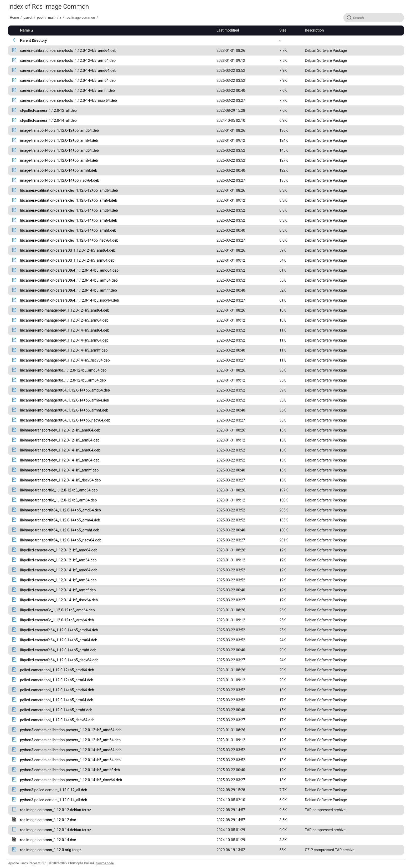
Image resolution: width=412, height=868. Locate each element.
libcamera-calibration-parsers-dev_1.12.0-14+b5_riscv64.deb (69, 240)
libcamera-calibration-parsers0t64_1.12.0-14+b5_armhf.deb (68, 290)
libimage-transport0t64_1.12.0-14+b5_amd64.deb (60, 510)
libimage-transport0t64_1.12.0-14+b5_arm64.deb (60, 520)
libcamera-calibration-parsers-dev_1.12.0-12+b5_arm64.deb (68, 200)
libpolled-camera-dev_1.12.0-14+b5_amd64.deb (59, 570)
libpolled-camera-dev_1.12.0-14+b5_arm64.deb (58, 580)
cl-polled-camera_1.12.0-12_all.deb (48, 110)
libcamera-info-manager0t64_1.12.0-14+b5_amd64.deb (65, 390)
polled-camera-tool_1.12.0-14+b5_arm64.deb (56, 700)
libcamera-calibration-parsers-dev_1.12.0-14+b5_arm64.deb (68, 220)
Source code (105, 863)
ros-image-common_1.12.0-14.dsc (48, 840)
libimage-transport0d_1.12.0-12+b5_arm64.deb (58, 500)
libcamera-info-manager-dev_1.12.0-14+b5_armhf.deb (64, 350)
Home (14, 17)
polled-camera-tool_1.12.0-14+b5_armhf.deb (56, 710)
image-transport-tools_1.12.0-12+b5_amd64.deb (59, 130)
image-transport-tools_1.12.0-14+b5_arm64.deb (59, 160)
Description (314, 30)
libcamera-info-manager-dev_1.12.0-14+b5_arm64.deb (64, 340)
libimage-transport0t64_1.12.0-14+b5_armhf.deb (60, 530)
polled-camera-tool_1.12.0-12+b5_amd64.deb (57, 670)
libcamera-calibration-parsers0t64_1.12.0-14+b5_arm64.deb (69, 280)
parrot (28, 17)
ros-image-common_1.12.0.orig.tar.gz (51, 850)
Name (25, 30)
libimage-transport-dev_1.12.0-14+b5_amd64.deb (60, 450)
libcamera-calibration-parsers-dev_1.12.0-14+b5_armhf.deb (68, 230)
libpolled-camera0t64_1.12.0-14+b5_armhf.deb (58, 650)
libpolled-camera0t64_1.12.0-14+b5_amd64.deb (59, 630)
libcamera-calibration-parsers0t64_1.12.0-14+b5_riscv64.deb (69, 300)
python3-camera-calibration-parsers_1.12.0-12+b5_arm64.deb (70, 740)
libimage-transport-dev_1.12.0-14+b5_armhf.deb (59, 470)
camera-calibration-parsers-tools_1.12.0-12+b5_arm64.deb (68, 60)
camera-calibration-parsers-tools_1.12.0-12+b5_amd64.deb (68, 50)
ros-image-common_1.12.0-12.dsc (48, 820)
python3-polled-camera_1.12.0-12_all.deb (53, 790)
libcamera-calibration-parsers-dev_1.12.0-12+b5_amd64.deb (69, 190)
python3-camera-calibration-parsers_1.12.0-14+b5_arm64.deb (70, 760)
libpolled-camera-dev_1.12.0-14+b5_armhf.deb (58, 590)
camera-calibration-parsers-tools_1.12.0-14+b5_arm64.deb (68, 80)
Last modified (228, 30)
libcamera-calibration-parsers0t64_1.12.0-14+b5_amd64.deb (69, 270)
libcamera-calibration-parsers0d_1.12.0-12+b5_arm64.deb (67, 260)
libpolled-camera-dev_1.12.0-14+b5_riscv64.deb (59, 600)
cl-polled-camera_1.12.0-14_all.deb (48, 120)
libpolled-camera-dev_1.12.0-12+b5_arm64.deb (58, 560)
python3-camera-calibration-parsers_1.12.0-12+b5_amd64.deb (71, 730)
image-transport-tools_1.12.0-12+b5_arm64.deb (59, 140)
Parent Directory (33, 40)
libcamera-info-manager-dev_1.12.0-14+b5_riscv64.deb (65, 360)
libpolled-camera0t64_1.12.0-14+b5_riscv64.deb (59, 660)
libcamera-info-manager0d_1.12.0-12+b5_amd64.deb (63, 370)
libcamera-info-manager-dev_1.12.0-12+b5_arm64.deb (64, 320)
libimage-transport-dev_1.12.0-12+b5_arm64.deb (60, 440)
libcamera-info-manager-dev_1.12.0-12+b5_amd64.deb (65, 310)
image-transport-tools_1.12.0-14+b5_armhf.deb (58, 170)
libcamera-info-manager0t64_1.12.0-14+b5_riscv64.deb (65, 420)
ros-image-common (80, 17)
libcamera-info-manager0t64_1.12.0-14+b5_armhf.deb (64, 410)
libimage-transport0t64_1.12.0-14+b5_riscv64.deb (61, 540)
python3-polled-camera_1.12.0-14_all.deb (53, 800)
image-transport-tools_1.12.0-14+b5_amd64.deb (59, 150)
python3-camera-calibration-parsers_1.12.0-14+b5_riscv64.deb (71, 780)
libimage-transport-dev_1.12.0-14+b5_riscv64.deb (60, 480)
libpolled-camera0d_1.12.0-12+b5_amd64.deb (57, 610)
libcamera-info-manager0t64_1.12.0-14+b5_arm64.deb (65, 400)
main (52, 17)
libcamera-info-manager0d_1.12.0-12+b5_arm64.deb (63, 380)
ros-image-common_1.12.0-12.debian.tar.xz (55, 810)
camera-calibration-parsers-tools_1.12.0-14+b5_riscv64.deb (68, 100)
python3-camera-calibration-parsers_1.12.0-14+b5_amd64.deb (71, 750)
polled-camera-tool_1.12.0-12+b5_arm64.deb (56, 680)
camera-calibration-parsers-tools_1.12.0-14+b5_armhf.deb (67, 90)
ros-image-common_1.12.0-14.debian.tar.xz (55, 830)
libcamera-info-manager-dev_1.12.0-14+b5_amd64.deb (65, 330)
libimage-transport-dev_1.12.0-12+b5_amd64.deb (60, 430)
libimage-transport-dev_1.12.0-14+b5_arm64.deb (60, 460)
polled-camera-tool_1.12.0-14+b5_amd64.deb (57, 690)
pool (40, 17)
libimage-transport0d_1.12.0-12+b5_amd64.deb (59, 490)
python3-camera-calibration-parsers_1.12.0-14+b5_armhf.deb (70, 770)
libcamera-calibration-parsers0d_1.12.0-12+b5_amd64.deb (68, 250)
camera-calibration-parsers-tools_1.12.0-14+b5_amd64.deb (68, 70)
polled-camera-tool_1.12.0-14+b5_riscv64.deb (57, 720)
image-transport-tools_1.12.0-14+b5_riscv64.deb (60, 180)
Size (283, 30)
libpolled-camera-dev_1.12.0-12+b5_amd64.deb (59, 550)
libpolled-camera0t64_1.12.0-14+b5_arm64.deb (58, 640)
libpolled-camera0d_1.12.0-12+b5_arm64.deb (57, 620)
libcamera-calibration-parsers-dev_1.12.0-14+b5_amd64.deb (69, 210)
